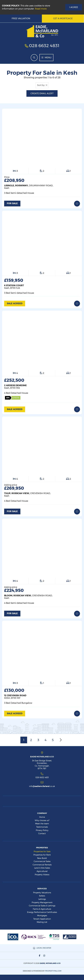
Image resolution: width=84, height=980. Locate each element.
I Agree (74, 7)
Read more (41, 9)
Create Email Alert (42, 93)
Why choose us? (42, 820)
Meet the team (42, 824)
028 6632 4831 (44, 46)
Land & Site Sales (42, 868)
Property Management (42, 902)
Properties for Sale (42, 852)
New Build (42, 858)
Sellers (42, 896)
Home (42, 817)
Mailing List (42, 922)
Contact (42, 834)
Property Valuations (42, 893)
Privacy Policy (42, 830)
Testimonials (42, 827)
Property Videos (42, 875)
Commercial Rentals (42, 865)
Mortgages (42, 916)
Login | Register (44, 948)
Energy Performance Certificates (42, 912)
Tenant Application (42, 919)
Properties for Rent (42, 855)
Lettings (42, 899)
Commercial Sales (42, 861)
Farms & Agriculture (42, 909)
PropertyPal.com (53, 971)
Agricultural (42, 871)
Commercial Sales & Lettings (42, 906)
